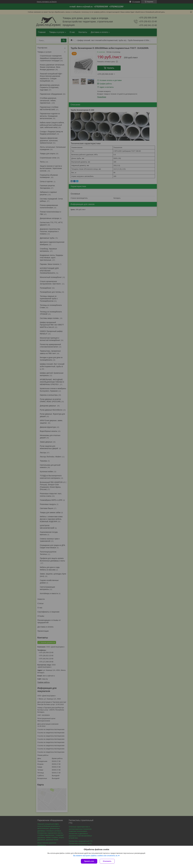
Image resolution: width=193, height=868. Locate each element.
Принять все (89, 861)
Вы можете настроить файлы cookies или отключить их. (96, 856)
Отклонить (107, 861)
